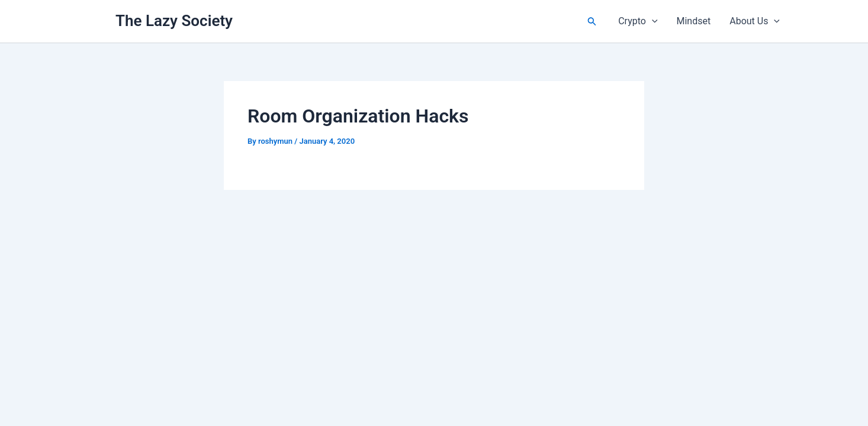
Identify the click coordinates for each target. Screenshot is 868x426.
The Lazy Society (174, 21)
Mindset (694, 21)
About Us (755, 21)
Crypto (638, 21)
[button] (592, 22)
